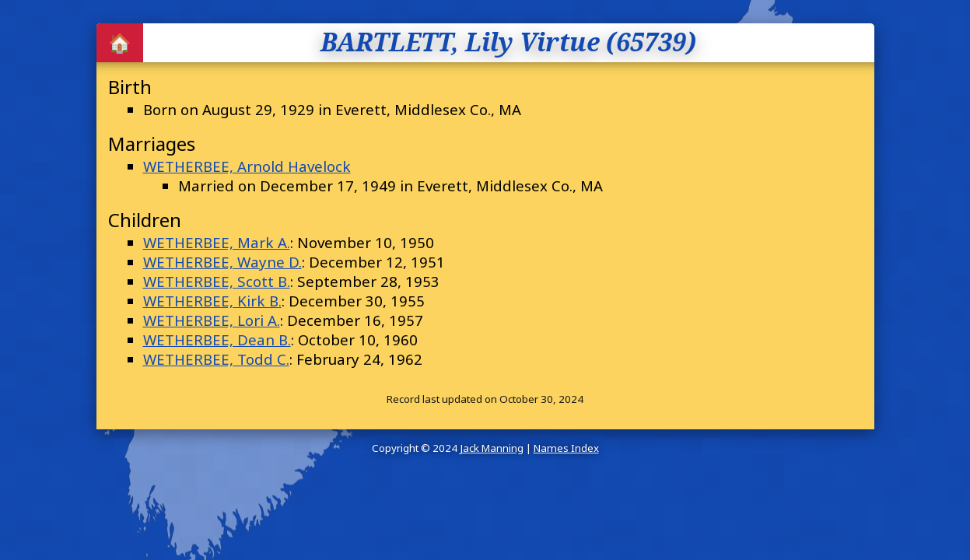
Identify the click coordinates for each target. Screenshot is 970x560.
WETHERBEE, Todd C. (216, 359)
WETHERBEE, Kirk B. (212, 301)
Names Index (566, 448)
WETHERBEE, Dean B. (217, 339)
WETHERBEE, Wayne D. (222, 262)
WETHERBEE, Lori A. (212, 320)
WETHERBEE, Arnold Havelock (247, 166)
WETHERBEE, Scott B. (217, 281)
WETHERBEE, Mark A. (217, 242)
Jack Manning (492, 448)
